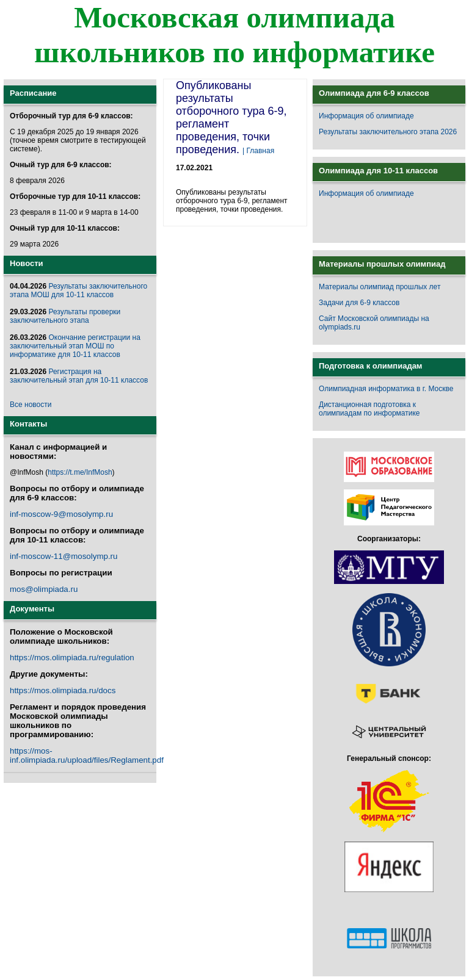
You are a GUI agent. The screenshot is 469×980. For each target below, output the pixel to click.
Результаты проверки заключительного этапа (65, 316)
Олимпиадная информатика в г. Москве (386, 389)
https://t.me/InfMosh (80, 472)
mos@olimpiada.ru (44, 589)
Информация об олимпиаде (366, 116)
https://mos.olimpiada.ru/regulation (72, 658)
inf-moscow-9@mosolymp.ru (61, 514)
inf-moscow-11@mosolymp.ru (64, 556)
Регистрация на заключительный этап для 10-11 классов (79, 376)
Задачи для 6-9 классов (359, 303)
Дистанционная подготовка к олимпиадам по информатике (369, 409)
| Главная (258, 151)
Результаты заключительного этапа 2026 (388, 132)
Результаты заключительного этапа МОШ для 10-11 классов (78, 290)
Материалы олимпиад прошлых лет (380, 287)
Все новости (31, 405)
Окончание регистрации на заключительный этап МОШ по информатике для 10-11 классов (75, 346)
